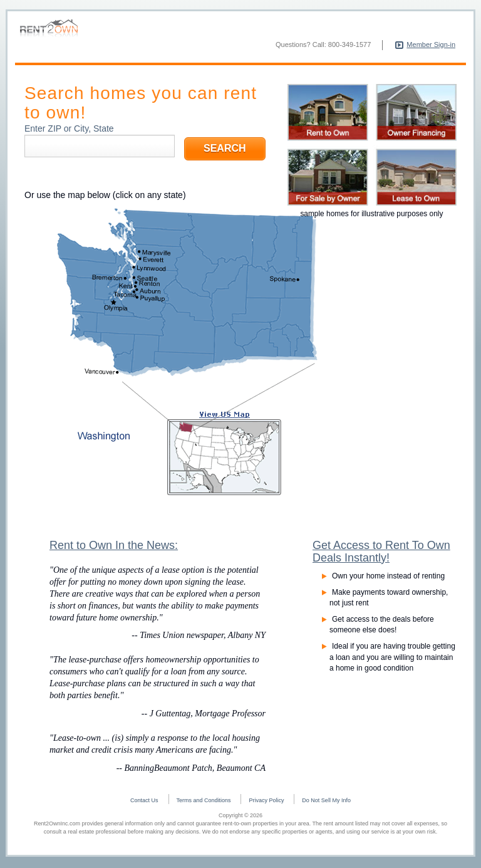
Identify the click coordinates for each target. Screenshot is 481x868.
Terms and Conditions (204, 803)
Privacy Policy (266, 803)
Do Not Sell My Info (326, 803)
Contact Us (144, 803)
